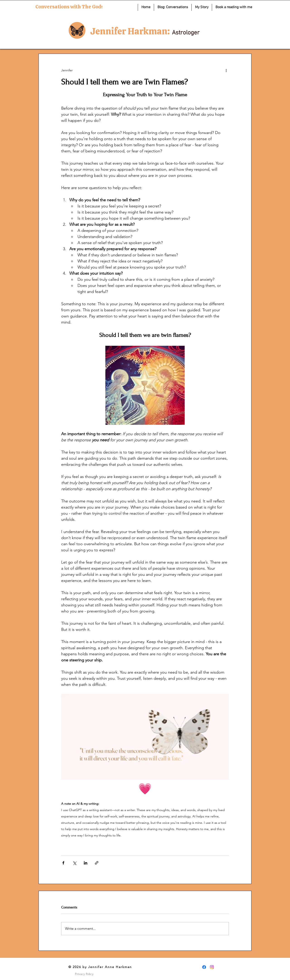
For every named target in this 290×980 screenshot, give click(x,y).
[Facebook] (204, 967)
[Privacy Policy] (84, 974)
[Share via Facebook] (63, 863)
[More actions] (226, 70)
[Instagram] (212, 967)
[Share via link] (97, 863)
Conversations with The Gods (69, 7)
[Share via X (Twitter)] (74, 863)
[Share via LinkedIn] (86, 863)
